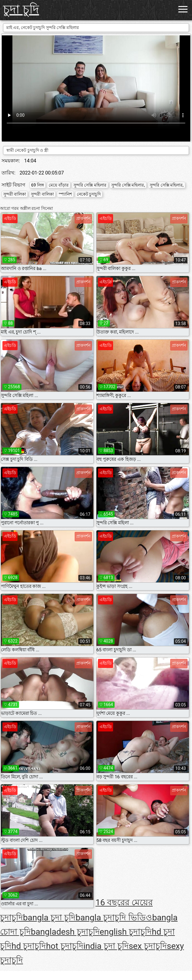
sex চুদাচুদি (148, 946)
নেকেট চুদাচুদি (89, 194)
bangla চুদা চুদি (49, 918)
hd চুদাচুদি (29, 946)
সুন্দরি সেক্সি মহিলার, (128, 185)
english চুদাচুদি (126, 932)
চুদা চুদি (21, 10)
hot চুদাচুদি (65, 946)
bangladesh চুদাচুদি (65, 932)
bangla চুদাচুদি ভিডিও (114, 918)
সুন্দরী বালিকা (15, 194)
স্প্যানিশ (65, 194)
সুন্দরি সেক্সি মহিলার (90, 185)
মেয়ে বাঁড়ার (59, 185)
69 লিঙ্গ (37, 185)
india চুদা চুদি (106, 946)
